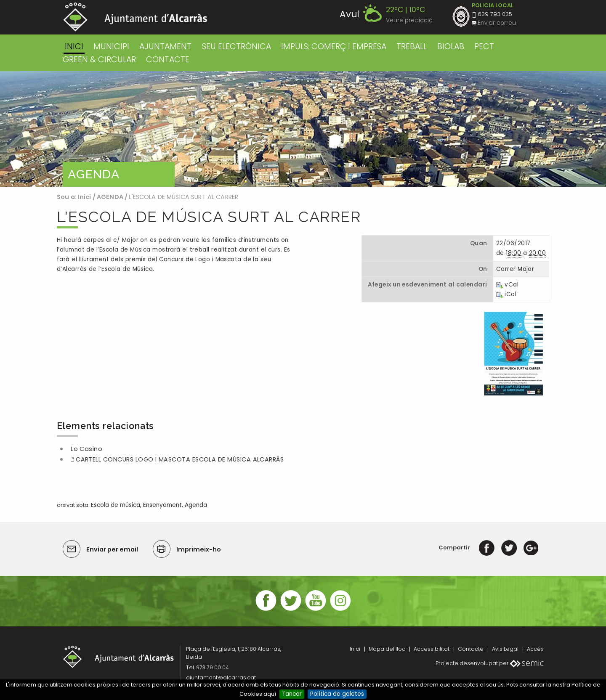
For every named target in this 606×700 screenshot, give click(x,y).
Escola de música (116, 505)
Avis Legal (505, 649)
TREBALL (412, 46)
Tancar (292, 694)
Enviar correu (497, 23)
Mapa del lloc (387, 649)
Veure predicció (409, 20)
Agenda (196, 505)
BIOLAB (451, 46)
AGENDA (110, 197)
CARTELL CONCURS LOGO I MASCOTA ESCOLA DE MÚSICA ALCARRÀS (180, 459)
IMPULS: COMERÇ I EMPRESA (334, 46)
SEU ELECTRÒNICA (237, 46)
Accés (535, 649)
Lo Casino (86, 449)
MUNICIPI (111, 46)
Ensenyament (162, 505)
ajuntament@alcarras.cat (221, 677)
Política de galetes (337, 694)
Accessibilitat (432, 649)
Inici (74, 46)
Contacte (471, 649)
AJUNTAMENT (165, 46)
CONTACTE (168, 60)
